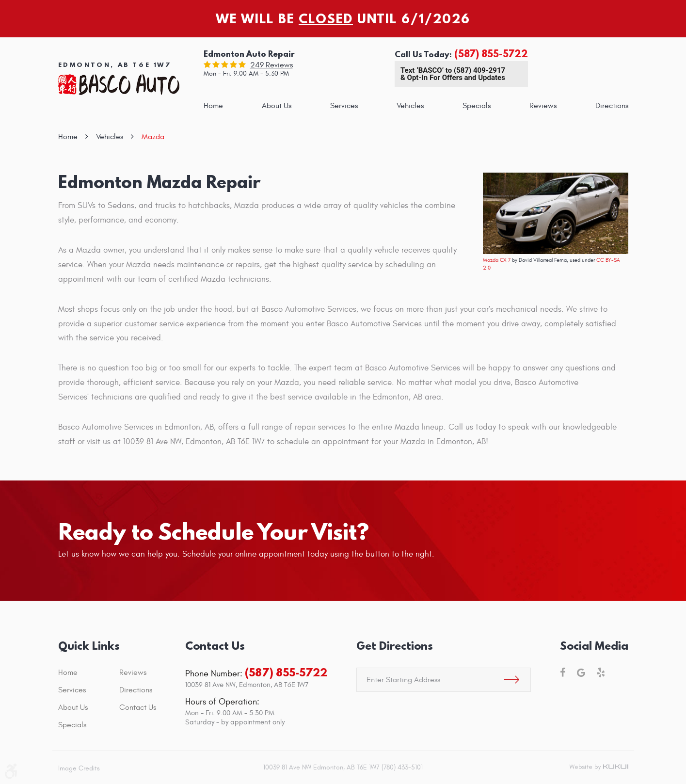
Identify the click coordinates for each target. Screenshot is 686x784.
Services (344, 106)
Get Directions (395, 646)
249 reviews (271, 65)
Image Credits (79, 768)
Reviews (543, 106)
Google (581, 672)
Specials (477, 106)
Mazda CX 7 (497, 260)
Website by (599, 768)
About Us (277, 106)
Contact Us (138, 707)
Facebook (563, 672)
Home (213, 106)
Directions (612, 106)
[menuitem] (213, 106)
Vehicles (410, 106)
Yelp (601, 672)
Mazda (153, 137)
